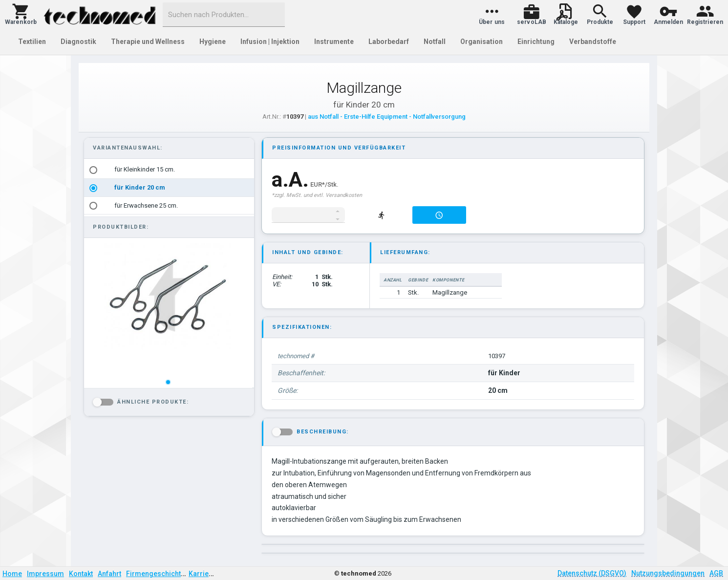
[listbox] (169, 188)
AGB (716, 573)
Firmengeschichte (155, 574)
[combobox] (224, 15)
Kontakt (81, 574)
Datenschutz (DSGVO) (592, 573)
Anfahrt (109, 574)
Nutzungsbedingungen (668, 573)
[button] (21, 15)
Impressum (45, 574)
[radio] (93, 170)
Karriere (202, 574)
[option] (169, 170)
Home (12, 574)
